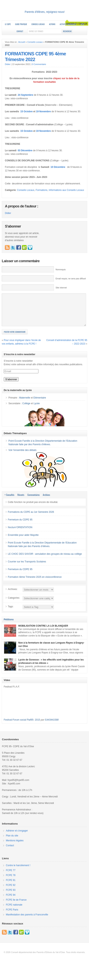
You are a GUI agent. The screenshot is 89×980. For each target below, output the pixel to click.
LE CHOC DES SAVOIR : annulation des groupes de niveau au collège (45, 560)
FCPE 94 (11, 901)
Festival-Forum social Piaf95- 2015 (22, 726)
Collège (26, 409)
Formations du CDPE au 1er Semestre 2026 (31, 518)
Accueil (22, 42)
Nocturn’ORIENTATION (20, 533)
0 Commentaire (39, 64)
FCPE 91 (11, 886)
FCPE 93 (11, 896)
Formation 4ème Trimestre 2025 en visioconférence (35, 583)
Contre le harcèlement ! (18, 871)
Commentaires (34, 501)
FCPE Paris (12, 916)
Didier (8, 64)
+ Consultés (9, 501)
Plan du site (12, 842)
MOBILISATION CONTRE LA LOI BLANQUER (43, 632)
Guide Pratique (21, 24)
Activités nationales (68, 24)
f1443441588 (52, 726)
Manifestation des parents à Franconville (27, 921)
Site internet (61, 288)
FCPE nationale (14, 911)
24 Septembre (25, 95)
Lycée (37, 409)
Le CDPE (8, 24)
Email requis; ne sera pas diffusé (71, 279)
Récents (21, 501)
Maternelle (25, 404)
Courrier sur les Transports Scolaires (27, 568)
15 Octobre (27, 111)
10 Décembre (58, 167)
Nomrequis (61, 269)
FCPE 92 (11, 891)
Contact (20, 31)
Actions (52, 24)
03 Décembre (25, 150)
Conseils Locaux (38, 24)
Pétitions (9, 625)
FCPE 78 (11, 881)
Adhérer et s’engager (17, 837)
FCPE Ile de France (16, 906)
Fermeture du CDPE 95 (20, 526)
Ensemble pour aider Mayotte (23, 541)
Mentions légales (15, 846)
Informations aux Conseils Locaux (66, 190)
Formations (42, 190)
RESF (82, 24)
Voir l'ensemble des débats (22, 456)
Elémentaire (40, 404)
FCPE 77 (11, 876)
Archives (46, 501)
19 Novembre (43, 111)
